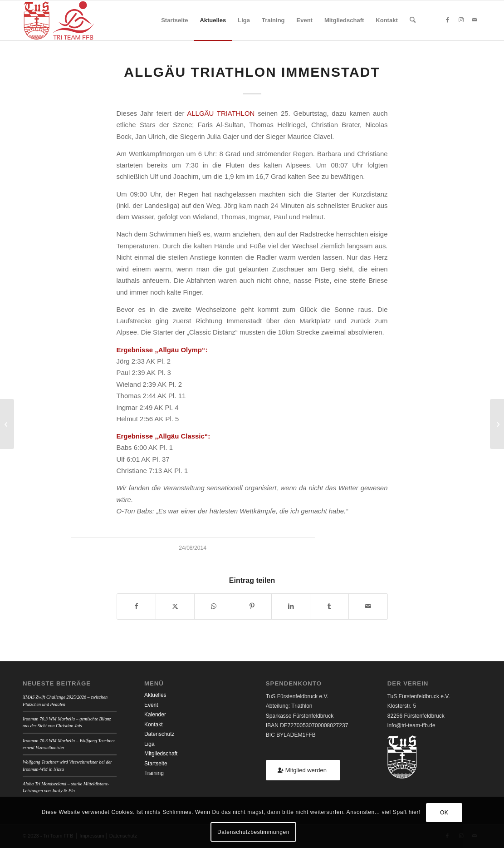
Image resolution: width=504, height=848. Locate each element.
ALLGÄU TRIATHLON (221, 113)
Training (154, 773)
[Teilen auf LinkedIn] (291, 606)
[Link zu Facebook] (447, 20)
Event (151, 705)
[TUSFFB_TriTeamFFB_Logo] (59, 20)
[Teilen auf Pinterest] (252, 606)
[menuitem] (174, 20)
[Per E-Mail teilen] (368, 606)
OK (444, 813)
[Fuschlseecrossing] (497, 424)
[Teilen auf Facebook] (136, 606)
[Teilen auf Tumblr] (329, 606)
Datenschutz (159, 734)
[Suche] (413, 20)
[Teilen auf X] (175, 606)
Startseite (156, 764)
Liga (149, 744)
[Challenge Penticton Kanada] (7, 424)
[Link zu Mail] (475, 20)
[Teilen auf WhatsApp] (214, 606)
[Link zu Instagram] (461, 20)
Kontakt (154, 725)
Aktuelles (155, 695)
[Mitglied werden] (303, 770)
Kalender (155, 715)
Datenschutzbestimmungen (253, 832)
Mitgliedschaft (161, 754)
